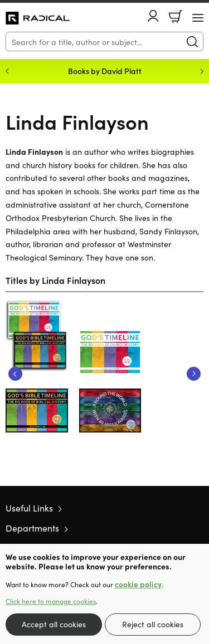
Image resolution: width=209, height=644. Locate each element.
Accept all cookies (54, 624)
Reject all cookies (153, 624)
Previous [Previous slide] (7, 71)
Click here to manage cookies (51, 601)
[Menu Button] (198, 18)
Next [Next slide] (202, 71)
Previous (15, 374)
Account (153, 16)
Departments (32, 528)
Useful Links (29, 508)
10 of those (38, 18)
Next (194, 374)
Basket (176, 17)
